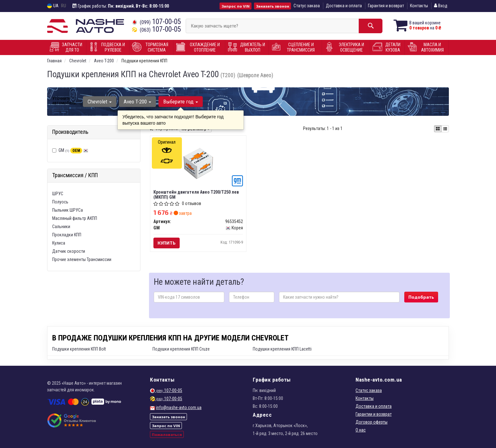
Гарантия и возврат (386, 6)
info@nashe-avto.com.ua (179, 408)
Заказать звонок (273, 6)
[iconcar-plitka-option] (438, 129)
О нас (361, 430)
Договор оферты (372, 422)
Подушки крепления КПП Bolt (79, 349)
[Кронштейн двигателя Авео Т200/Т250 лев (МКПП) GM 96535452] (198, 163)
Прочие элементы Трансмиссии (82, 259)
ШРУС (58, 194)
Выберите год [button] (181, 102)
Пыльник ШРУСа (68, 210)
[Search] (371, 26)
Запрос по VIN (236, 6)
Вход (441, 6)
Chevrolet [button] (100, 102)
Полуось (60, 202)
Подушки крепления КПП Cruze (181, 349)
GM (73, 150)
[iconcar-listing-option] (445, 129)
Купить (167, 243)
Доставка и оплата (344, 6)
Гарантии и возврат (374, 414)
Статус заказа (307, 6)
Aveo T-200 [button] (137, 102)
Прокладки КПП (67, 235)
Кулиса (59, 243)
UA (53, 6)
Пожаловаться (167, 434)
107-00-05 (156, 22)
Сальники (61, 227)
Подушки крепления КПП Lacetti (282, 349)
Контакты (419, 6)
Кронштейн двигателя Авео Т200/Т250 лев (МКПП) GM (196, 194)
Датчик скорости (69, 251)
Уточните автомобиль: (65, 101)
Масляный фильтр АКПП (75, 218)
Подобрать (421, 297)
